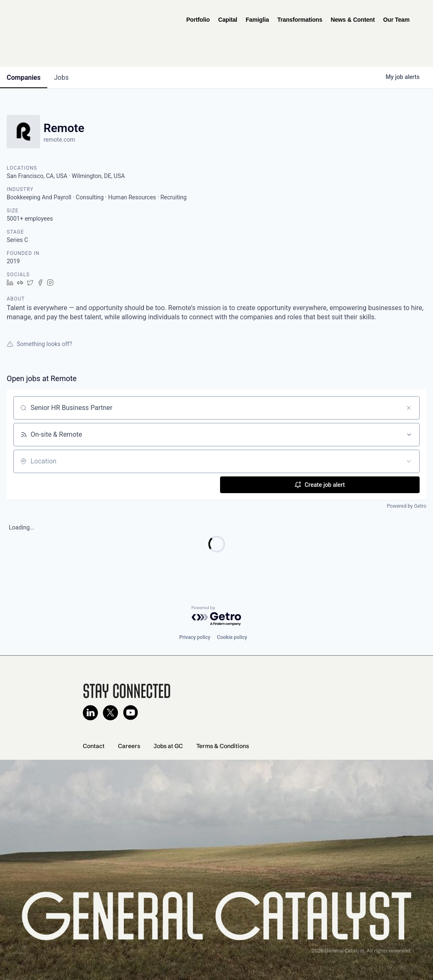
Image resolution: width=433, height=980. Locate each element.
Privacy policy (195, 637)
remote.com (59, 140)
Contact (94, 746)
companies (24, 78)
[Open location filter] (409, 461)
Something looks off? (39, 344)
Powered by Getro (407, 506)
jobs (61, 78)
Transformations (300, 20)
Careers (129, 746)
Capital (228, 20)
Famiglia (257, 20)
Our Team (396, 20)
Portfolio (198, 20)
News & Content (352, 20)
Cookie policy (232, 637)
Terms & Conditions (223, 746)
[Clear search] (409, 408)
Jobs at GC (168, 746)
